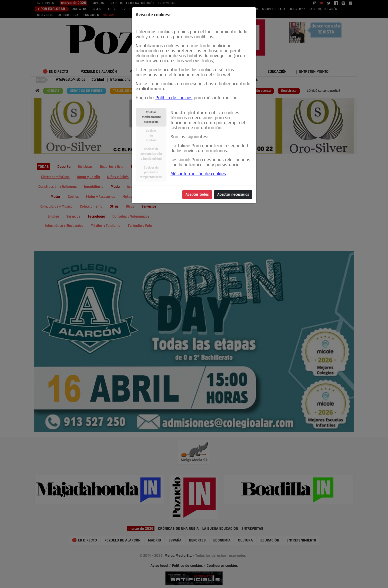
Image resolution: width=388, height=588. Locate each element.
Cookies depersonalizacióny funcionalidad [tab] (151, 154)
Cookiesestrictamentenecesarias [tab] (151, 117)
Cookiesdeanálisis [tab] (151, 136)
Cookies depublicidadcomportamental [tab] (151, 172)
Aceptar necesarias (233, 195)
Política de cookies (174, 98)
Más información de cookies (198, 174)
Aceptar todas (197, 195)
